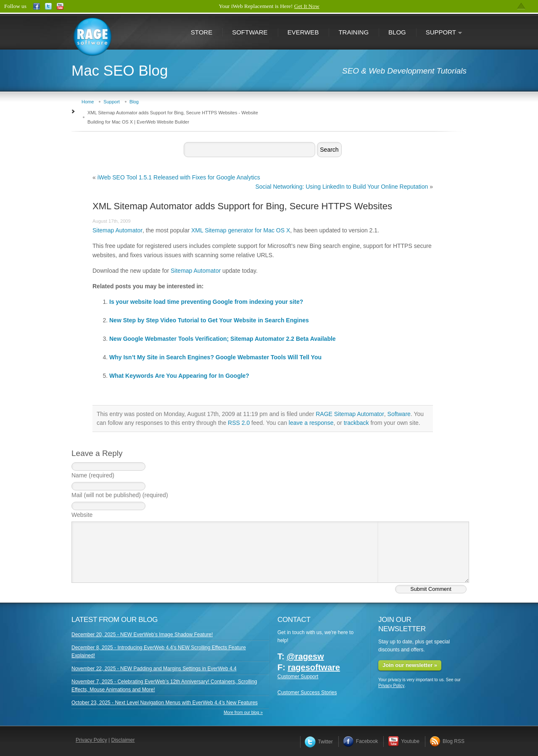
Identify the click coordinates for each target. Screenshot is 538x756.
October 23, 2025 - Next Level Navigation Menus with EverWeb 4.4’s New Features (165, 703)
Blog (397, 32)
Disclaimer (123, 740)
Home (88, 102)
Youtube (404, 741)
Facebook (361, 741)
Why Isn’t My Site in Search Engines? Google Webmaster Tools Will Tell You (215, 357)
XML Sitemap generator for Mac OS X (241, 230)
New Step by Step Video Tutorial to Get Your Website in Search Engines (209, 320)
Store (202, 32)
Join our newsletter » (410, 665)
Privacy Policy (391, 686)
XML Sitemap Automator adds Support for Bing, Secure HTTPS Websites (242, 206)
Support (439, 33)
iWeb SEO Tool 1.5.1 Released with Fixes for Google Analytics (179, 177)
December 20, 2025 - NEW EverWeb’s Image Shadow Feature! (142, 635)
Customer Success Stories (307, 693)
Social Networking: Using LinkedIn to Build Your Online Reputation (342, 187)
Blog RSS (447, 741)
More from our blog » (243, 713)
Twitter (319, 742)
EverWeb (303, 32)
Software (250, 32)
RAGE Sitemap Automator (350, 414)
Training (353, 32)
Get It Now (307, 6)
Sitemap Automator (117, 230)
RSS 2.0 (239, 423)
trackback (356, 423)
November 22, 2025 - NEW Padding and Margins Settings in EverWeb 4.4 (154, 669)
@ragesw (305, 656)
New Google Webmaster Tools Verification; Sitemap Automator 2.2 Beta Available (223, 339)
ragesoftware (314, 667)
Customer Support (298, 677)
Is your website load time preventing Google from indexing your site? (206, 302)
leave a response (311, 423)
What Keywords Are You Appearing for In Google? (179, 376)
